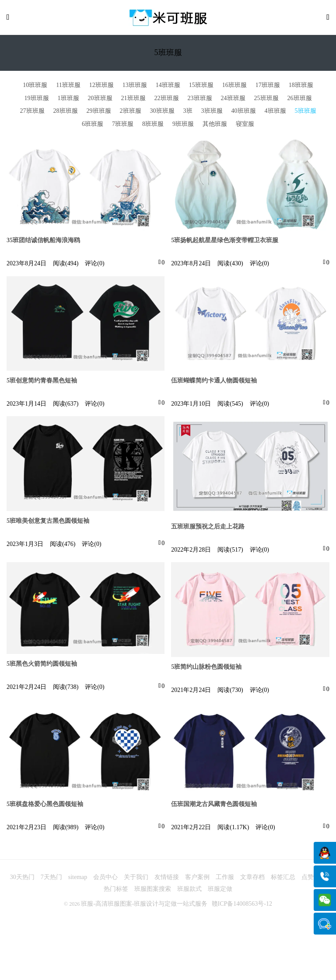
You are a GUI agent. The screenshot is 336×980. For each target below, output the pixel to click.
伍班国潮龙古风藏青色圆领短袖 (214, 806)
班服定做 (220, 891)
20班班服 (100, 99)
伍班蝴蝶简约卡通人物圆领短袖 (214, 382)
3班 (188, 112)
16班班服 (234, 86)
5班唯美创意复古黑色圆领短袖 (48, 522)
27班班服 (32, 112)
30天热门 (22, 879)
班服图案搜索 (153, 891)
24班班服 (233, 99)
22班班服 (167, 99)
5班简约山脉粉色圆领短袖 (206, 668)
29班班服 (99, 112)
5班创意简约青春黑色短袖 (42, 382)
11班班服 (68, 86)
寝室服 (245, 125)
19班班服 (37, 99)
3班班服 (212, 112)
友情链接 (167, 879)
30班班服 (162, 112)
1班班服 (68, 99)
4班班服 (275, 112)
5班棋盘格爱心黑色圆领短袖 (45, 806)
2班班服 (131, 112)
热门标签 (116, 891)
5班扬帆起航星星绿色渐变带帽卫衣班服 (225, 242)
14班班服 (168, 86)
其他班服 (215, 125)
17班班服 (268, 86)
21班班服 (133, 99)
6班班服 (93, 125)
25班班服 (266, 99)
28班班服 (66, 112)
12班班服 (101, 86)
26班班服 (300, 99)
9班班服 (183, 125)
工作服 (225, 879)
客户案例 (197, 879)
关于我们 (136, 879)
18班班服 (301, 86)
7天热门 (51, 879)
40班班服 (244, 112)
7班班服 (123, 125)
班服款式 (189, 891)
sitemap (78, 879)
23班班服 (200, 99)
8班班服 (153, 125)
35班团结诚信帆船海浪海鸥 (43, 242)
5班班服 (306, 112)
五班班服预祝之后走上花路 (208, 528)
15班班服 (201, 86)
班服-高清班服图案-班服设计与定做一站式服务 (144, 905)
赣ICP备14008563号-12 (242, 905)
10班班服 (35, 86)
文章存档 (252, 879)
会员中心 (105, 879)
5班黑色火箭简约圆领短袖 (42, 665)
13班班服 (135, 86)
